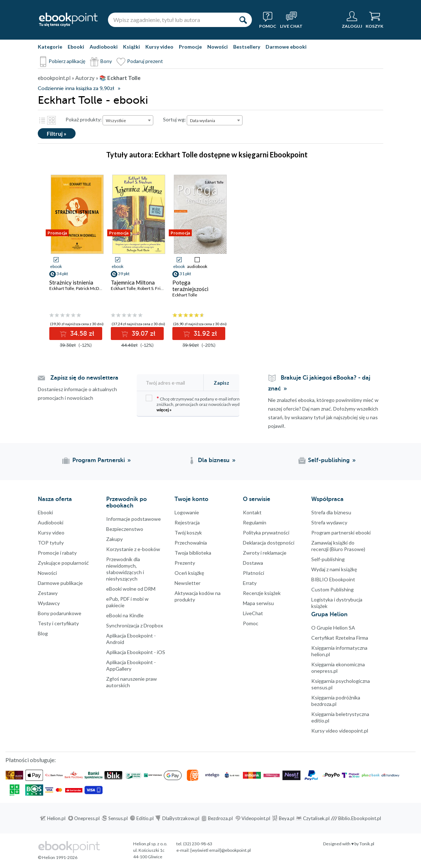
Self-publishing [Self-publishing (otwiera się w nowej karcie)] (329, 460)
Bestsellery (247, 47)
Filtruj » (57, 133)
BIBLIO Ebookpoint (333, 579)
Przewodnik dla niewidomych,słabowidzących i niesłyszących (125, 569)
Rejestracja (187, 522)
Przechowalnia (191, 543)
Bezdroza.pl (220, 818)
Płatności (253, 573)
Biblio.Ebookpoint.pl (360, 818)
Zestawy (48, 593)
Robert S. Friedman (156, 288)
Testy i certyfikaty (58, 623)
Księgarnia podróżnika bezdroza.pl (336, 701)
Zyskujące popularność (63, 563)
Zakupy (114, 539)
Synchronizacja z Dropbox (135, 625)
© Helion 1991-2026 (58, 857)
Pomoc (251, 623)
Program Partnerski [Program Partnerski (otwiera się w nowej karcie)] (99, 460)
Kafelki (51, 120)
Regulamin (255, 522)
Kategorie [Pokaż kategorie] (50, 47)
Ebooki (76, 47)
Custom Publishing (332, 589)
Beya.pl (287, 818)
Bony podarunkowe (60, 613)
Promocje (190, 47)
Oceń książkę (189, 573)
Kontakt (252, 512)
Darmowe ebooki (286, 47)
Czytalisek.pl (316, 818)
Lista (42, 120)
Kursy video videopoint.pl (340, 731)
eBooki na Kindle (125, 615)
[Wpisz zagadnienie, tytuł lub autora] (171, 20)
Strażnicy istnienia (71, 282)
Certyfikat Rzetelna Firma (340, 638)
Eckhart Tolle (62, 288)
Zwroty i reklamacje (265, 553)
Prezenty (185, 563)
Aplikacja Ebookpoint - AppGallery (131, 665)
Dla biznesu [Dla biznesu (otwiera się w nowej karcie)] (214, 460)
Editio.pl (145, 818)
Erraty (250, 583)
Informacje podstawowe (133, 519)
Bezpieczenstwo (125, 529)
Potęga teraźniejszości (190, 286)
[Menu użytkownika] (352, 20)
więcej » (164, 410)
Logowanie (187, 512)
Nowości (218, 47)
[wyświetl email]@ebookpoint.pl (221, 850)
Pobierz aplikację (67, 61)
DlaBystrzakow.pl (181, 818)
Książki (132, 47)
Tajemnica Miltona (133, 282)
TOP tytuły (51, 543)
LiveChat (253, 613)
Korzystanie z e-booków (133, 549)
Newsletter (187, 583)
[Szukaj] (243, 20)
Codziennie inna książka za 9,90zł (76, 88)
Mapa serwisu (258, 603)
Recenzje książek (262, 593)
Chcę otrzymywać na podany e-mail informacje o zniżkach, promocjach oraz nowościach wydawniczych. (203, 404)
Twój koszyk (188, 533)
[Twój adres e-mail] (174, 383)
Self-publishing (328, 559)
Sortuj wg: (175, 119)
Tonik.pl (367, 844)
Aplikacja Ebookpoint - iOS (136, 652)
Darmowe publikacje (60, 583)
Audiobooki (104, 47)
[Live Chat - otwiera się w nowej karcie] (291, 20)
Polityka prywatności (266, 533)
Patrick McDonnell (94, 288)
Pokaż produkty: (84, 119)
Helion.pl (56, 818)
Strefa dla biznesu (331, 512)
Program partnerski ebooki (341, 533)
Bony (106, 61)
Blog (43, 633)
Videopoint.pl (256, 818)
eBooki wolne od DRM (131, 589)
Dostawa (253, 563)
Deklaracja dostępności (269, 543)
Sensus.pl (118, 818)
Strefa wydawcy (329, 522)
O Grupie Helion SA (333, 628)
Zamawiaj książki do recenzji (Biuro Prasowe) (338, 546)
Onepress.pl (87, 818)
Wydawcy (49, 603)
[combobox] (128, 120)
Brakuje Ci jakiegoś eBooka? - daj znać (319, 383)
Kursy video (159, 47)
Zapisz (221, 383)
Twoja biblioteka (193, 553)
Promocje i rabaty (57, 553)
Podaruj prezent (145, 61)
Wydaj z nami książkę (334, 569)
